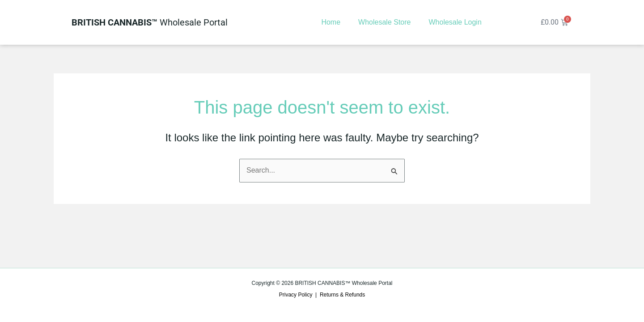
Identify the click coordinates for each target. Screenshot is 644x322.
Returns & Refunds (342, 295)
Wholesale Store (384, 22)
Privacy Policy (296, 295)
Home (331, 22)
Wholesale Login (455, 22)
